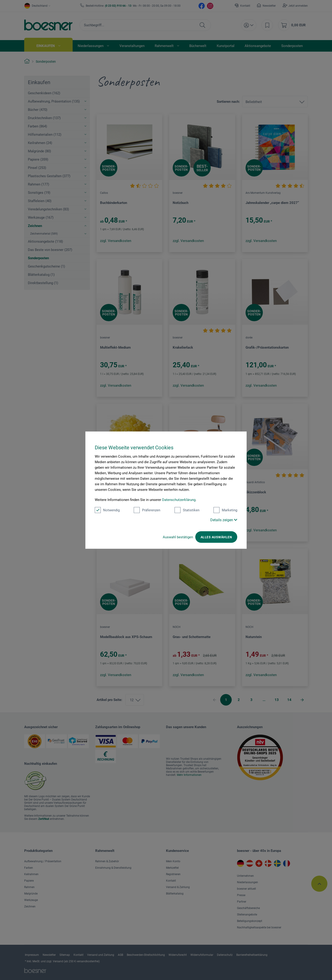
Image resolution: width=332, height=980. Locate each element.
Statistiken (187, 510)
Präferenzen (147, 510)
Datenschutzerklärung (179, 500)
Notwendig (107, 510)
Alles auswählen (216, 537)
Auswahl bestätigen (178, 537)
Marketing (225, 510)
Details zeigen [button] (224, 520)
